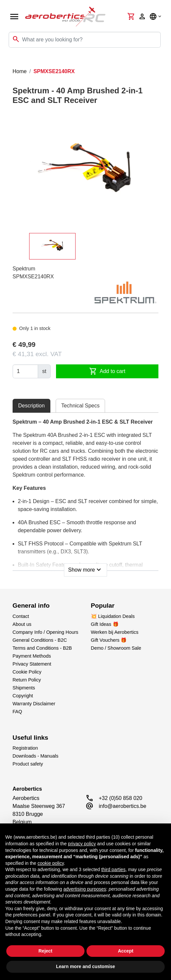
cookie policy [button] (51, 863)
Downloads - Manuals (35, 756)
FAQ (17, 712)
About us (22, 624)
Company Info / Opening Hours (45, 632)
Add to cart (107, 371)
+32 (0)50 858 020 (120, 798)
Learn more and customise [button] (85, 966)
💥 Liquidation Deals (113, 616)
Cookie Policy (27, 672)
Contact (21, 616)
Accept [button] (126, 951)
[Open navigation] (14, 17)
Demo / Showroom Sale (116, 648)
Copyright (23, 696)
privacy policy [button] (82, 844)
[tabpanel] (85, 495)
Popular (103, 606)
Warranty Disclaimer (34, 704)
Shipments (24, 688)
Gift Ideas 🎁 (105, 624)
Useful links (30, 738)
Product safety (28, 764)
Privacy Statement (32, 664)
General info (31, 606)
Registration (25, 748)
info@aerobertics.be (122, 806)
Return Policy (27, 680)
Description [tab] (31, 406)
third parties (113, 869)
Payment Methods (32, 656)
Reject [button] (45, 951)
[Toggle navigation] (9, 61)
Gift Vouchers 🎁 (109, 640)
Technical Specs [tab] (81, 406)
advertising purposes (85, 889)
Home (20, 71)
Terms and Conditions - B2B (42, 648)
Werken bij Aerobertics (115, 632)
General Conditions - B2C (40, 640)
